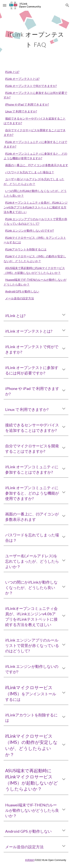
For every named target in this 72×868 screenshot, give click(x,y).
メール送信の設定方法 (20, 298)
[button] (5, 5)
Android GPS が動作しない (22, 291)
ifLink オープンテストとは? (22, 79)
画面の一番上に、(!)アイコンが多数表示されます (37, 165)
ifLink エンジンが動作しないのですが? (30, 231)
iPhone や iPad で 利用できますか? (27, 104)
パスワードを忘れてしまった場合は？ (30, 172)
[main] (36, 38)
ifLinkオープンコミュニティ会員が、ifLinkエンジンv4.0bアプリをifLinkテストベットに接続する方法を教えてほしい (36, 207)
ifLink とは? (12, 72)
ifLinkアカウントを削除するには (26, 249)
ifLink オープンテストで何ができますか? (31, 86)
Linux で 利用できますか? (21, 111)
